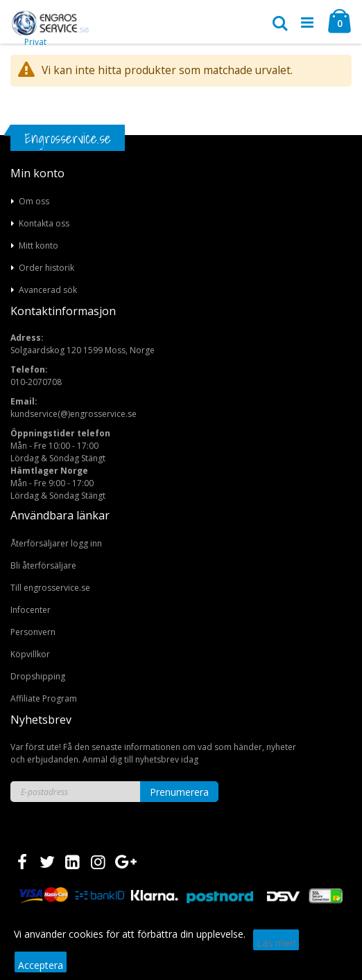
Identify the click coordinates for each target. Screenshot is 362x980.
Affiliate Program (44, 698)
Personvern (33, 632)
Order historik (46, 268)
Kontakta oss (44, 223)
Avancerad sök (48, 290)
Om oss (34, 201)
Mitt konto (38, 246)
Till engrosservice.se (50, 588)
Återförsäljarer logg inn (56, 543)
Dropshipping (38, 676)
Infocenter (31, 610)
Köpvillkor (30, 654)
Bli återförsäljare (43, 565)
